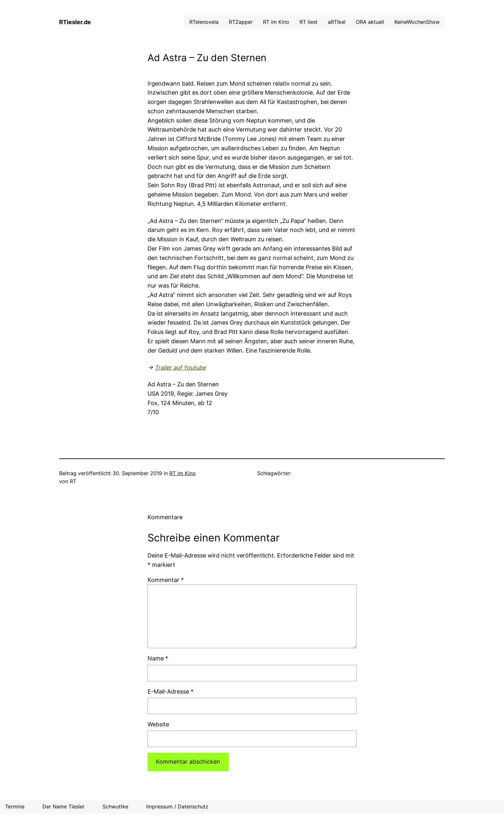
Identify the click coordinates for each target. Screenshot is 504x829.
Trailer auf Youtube (180, 368)
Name (158, 658)
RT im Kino (183, 473)
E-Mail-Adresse (171, 691)
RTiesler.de (75, 22)
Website (158, 724)
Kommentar (166, 580)
